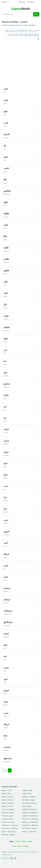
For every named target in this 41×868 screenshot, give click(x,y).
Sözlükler (31, 2)
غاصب (6, 168)
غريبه (6, 701)
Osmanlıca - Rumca (29, 828)
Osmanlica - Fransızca (10, 825)
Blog (30, 841)
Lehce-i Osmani (8, 800)
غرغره (6, 633)
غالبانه (6, 248)
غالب (6, 225)
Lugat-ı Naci (6, 794)
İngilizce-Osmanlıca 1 (30, 813)
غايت (6, 293)
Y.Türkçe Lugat (7, 816)
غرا (5, 418)
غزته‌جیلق (7, 758)
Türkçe (4, 2)
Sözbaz (26, 846)
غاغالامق (7, 191)
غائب (6, 89)
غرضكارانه (8, 611)
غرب (6, 486)
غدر (5, 406)
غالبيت (6, 259)
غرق (5, 645)
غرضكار (7, 599)
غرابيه (6, 452)
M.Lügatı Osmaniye (29, 803)
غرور (6, 679)
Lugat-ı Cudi (27, 794)
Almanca (22, 2)
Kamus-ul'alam (7, 806)
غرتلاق (6, 554)
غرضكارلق (8, 622)
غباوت (6, 316)
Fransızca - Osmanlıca (10, 828)
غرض (6, 577)
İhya (14, 846)
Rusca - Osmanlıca (9, 832)
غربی (6, 543)
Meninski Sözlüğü (8, 835)
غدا (5, 361)
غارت (6, 123)
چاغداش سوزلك (7, 854)
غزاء (5, 736)
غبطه (6, 338)
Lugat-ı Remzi (27, 790)
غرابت (6, 441)
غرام (5, 463)
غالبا (5, 236)
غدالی (6, 395)
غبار (5, 304)
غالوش (6, 270)
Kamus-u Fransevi (8, 822)
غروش (6, 690)
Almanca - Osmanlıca (30, 822)
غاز (5, 145)
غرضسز (7, 588)
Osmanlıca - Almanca (30, 825)
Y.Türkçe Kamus (8, 819)
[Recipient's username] (18, 14)
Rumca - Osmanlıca (29, 832)
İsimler (17, 841)
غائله (5, 111)
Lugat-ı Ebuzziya (8, 803)
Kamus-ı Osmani (8, 797)
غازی (6, 157)
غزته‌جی (7, 747)
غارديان (7, 134)
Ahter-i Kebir (27, 806)
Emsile (19, 846)
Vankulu (24, 841)
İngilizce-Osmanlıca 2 (30, 816)
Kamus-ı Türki (7, 790)
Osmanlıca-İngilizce (30, 809)
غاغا (5, 180)
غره (5, 656)
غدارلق (6, 384)
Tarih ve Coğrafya (8, 809)
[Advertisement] (20, 63)
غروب (6, 667)
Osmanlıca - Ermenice (30, 819)
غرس (6, 565)
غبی (5, 350)
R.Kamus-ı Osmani (29, 797)
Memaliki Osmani (8, 813)
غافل (6, 202)
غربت (6, 520)
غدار (5, 372)
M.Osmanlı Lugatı (29, 800)
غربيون (6, 531)
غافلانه (6, 214)
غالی (5, 282)
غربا (5, 497)
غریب (6, 713)
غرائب (6, 429)
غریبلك (6, 724)
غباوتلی (7, 327)
